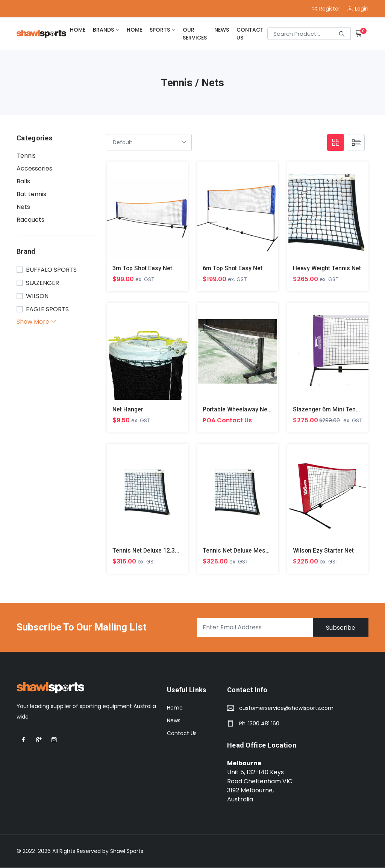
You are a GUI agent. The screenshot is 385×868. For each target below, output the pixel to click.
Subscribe (340, 628)
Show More (37, 322)
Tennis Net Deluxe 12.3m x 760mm (160, 551)
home (78, 30)
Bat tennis (31, 194)
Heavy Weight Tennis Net (327, 268)
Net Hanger (128, 409)
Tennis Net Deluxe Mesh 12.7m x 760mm (259, 551)
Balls (23, 181)
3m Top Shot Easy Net (143, 268)
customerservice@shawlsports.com (286, 708)
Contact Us (250, 34)
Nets (23, 207)
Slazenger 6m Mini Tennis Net (334, 409)
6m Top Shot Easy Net (233, 268)
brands (103, 30)
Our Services (195, 34)
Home (175, 708)
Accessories (34, 168)
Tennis (26, 156)
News (222, 30)
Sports (160, 30)
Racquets (30, 220)
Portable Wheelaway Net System (247, 409)
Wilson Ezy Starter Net (324, 551)
